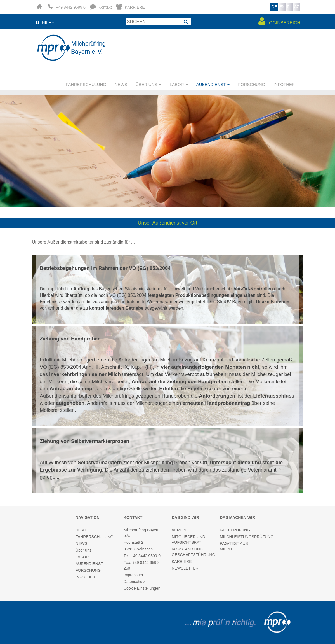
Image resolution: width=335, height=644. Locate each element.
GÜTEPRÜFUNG (235, 530)
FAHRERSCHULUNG (86, 84)
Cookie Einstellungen (142, 588)
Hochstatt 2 (134, 542)
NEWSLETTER (185, 568)
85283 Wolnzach (138, 549)
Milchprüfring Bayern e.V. (141, 533)
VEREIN (179, 530)
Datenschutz (135, 582)
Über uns (83, 550)
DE (274, 7)
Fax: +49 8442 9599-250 (142, 565)
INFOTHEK (284, 84)
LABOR (82, 557)
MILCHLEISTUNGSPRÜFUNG (240, 537)
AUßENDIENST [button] (213, 84)
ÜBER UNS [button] (148, 84)
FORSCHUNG (252, 84)
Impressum (133, 575)
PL (289, 7)
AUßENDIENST (89, 564)
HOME (81, 530)
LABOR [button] (179, 84)
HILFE (44, 23)
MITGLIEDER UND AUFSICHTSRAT (188, 540)
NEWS (121, 84)
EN (282, 7)
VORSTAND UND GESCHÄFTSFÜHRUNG (192, 552)
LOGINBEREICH (279, 21)
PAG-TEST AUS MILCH (234, 546)
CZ (297, 7)
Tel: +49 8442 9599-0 (142, 556)
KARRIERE (182, 561)
